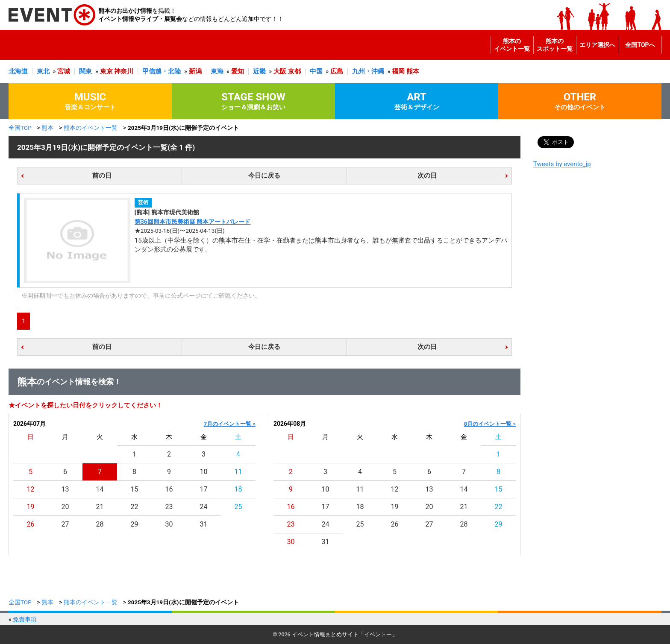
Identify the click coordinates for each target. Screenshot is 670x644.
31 (204, 524)
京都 (294, 71)
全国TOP (20, 128)
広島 (337, 71)
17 (204, 489)
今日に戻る (264, 176)
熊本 (413, 71)
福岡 (398, 71)
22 (135, 507)
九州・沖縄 (368, 71)
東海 (217, 71)
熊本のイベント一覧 (512, 45)
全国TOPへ (640, 45)
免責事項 (25, 619)
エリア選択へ (597, 45)
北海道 (18, 71)
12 (31, 489)
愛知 (238, 71)
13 (65, 489)
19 (31, 507)
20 (65, 507)
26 (31, 524)
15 (135, 489)
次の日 (427, 176)
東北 (43, 71)
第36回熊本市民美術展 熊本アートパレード (193, 222)
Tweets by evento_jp (562, 164)
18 (238, 489)
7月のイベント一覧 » (230, 424)
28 (100, 524)
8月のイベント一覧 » (490, 424)
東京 (106, 71)
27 (65, 524)
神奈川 (124, 71)
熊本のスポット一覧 (555, 45)
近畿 (259, 71)
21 (100, 507)
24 (204, 507)
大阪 (280, 71)
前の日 (102, 176)
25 (238, 507)
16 (169, 489)
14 (100, 489)
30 (169, 524)
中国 (316, 71)
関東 (85, 71)
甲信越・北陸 (162, 71)
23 (169, 507)
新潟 (195, 71)
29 (135, 524)
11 (238, 472)
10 (204, 472)
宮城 (64, 71)
